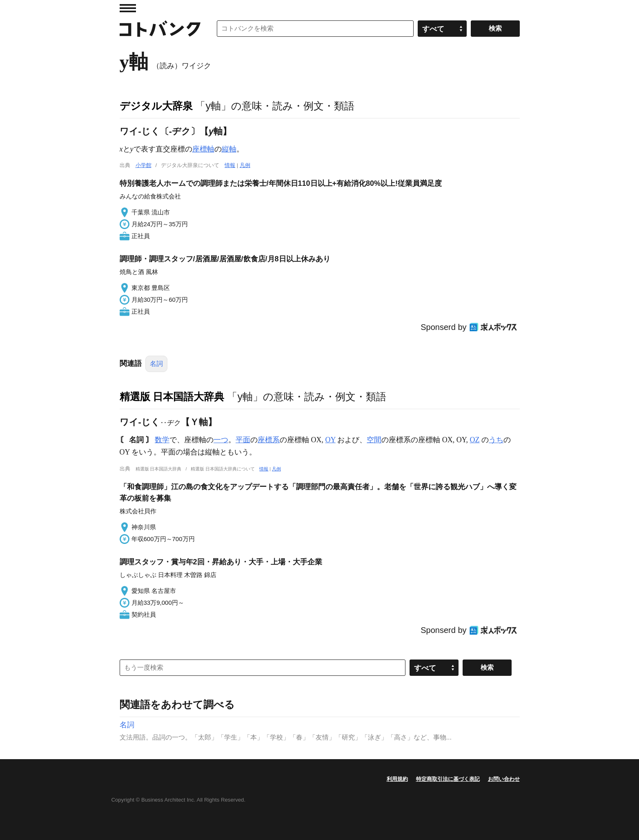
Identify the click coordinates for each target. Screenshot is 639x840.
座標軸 (203, 149)
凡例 (245, 165)
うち (496, 440)
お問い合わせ (504, 779)
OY (331, 440)
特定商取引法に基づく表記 (448, 779)
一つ (221, 440)
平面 (243, 440)
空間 (374, 440)
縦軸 (229, 149)
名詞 (156, 364)
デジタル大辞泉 (156, 106)
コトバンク (160, 29)
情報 (230, 165)
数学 (162, 440)
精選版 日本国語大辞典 (172, 397)
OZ (475, 440)
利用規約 (397, 779)
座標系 (269, 440)
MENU (128, 8)
